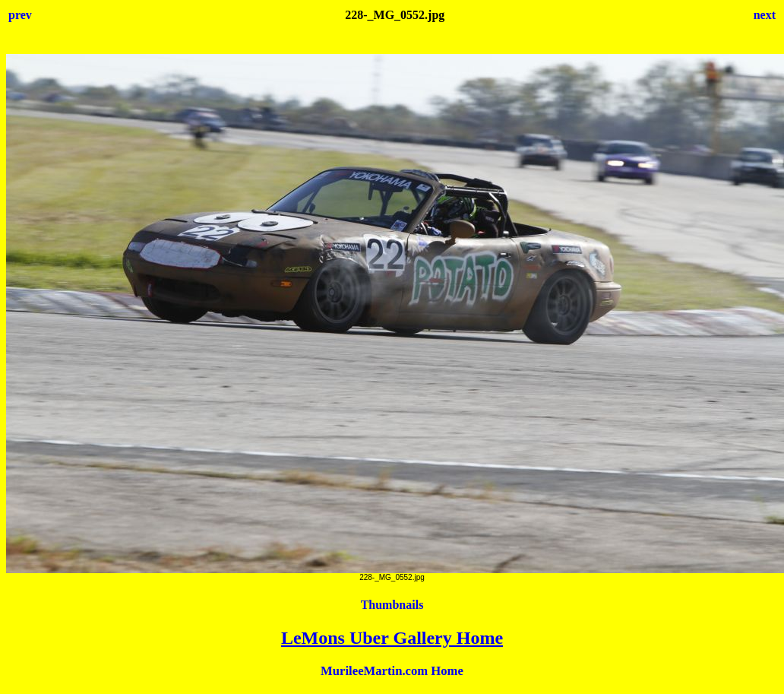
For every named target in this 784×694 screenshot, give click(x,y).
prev (20, 15)
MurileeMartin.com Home (392, 671)
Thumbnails (392, 605)
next (765, 15)
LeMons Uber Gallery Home (392, 638)
